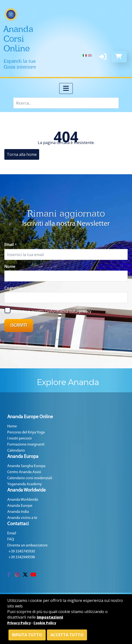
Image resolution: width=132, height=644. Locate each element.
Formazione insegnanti (26, 445)
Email (11, 244)
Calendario (16, 451)
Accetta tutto (67, 635)
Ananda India (18, 512)
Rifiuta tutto (27, 635)
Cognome (13, 288)
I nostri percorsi (19, 439)
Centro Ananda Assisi (24, 472)
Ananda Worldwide (23, 500)
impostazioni (50, 617)
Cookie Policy (45, 623)
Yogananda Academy (25, 484)
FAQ (11, 539)
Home (12, 426)
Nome (10, 266)
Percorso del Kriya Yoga (26, 432)
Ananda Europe (20, 506)
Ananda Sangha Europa (26, 466)
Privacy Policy (19, 623)
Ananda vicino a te (22, 518)
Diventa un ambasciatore (27, 546)
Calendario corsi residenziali (30, 478)
